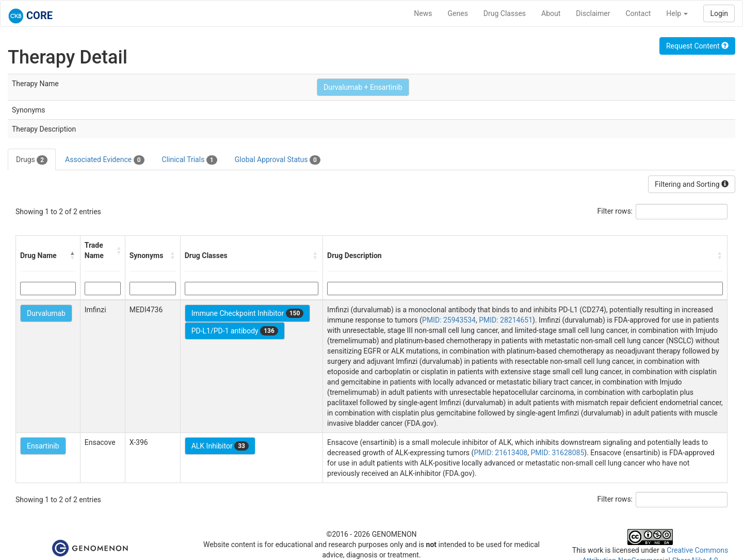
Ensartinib (43, 446)
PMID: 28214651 (506, 320)
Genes (458, 13)
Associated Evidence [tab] (104, 160)
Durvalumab (46, 313)
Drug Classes (505, 13)
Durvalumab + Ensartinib (363, 87)
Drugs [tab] (32, 160)
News (423, 13)
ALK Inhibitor (220, 446)
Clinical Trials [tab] (190, 160)
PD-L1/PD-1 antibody (235, 331)
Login (719, 13)
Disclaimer (593, 13)
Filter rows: (615, 211)
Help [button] (677, 13)
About (551, 13)
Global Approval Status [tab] (278, 160)
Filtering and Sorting (692, 184)
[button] (73, 255)
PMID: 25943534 (449, 320)
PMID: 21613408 (500, 453)
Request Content (697, 46)
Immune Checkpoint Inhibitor (248, 313)
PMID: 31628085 (557, 453)
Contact (638, 13)
